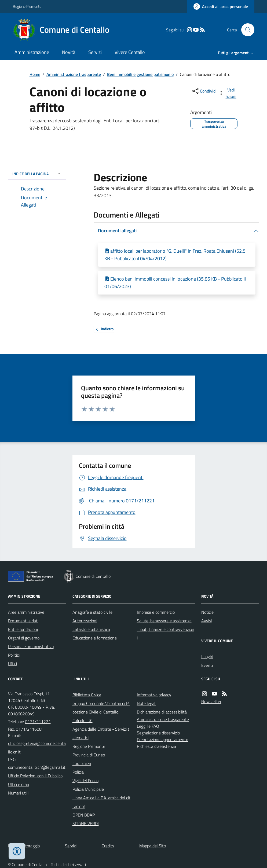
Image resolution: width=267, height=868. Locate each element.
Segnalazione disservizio (158, 733)
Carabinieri (82, 763)
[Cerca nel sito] (246, 30)
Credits (108, 846)
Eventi (207, 665)
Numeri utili (18, 793)
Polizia (78, 772)
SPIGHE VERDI (86, 823)
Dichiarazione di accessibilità (162, 712)
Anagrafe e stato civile (92, 612)
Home (35, 74)
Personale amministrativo (31, 646)
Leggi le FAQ (148, 726)
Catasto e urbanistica (91, 629)
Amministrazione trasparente (74, 74)
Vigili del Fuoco (85, 781)
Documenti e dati (23, 621)
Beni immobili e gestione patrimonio (140, 74)
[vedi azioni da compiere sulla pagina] (228, 93)
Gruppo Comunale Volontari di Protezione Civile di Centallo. (101, 708)
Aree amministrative (26, 612)
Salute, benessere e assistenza (164, 621)
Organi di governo (24, 638)
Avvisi (206, 621)
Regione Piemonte (27, 6)
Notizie (207, 612)
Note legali (147, 703)
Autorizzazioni (85, 621)
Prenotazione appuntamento (162, 740)
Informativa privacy (154, 695)
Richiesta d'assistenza (156, 746)
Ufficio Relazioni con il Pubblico (35, 776)
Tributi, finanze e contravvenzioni (166, 634)
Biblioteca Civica (87, 695)
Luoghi (207, 657)
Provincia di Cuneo (89, 755)
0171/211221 (38, 722)
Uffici (12, 664)
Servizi (95, 52)
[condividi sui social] (204, 91)
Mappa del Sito (153, 846)
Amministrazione (32, 52)
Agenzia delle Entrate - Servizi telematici (101, 733)
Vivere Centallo (130, 52)
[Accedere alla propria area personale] (221, 6)
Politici (14, 655)
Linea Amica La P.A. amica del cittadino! (101, 802)
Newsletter (211, 701)
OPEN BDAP (84, 815)
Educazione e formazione (95, 638)
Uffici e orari (19, 784)
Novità (69, 52)
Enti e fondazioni (23, 629)
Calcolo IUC (83, 720)
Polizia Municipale (88, 789)
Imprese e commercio (156, 612)
